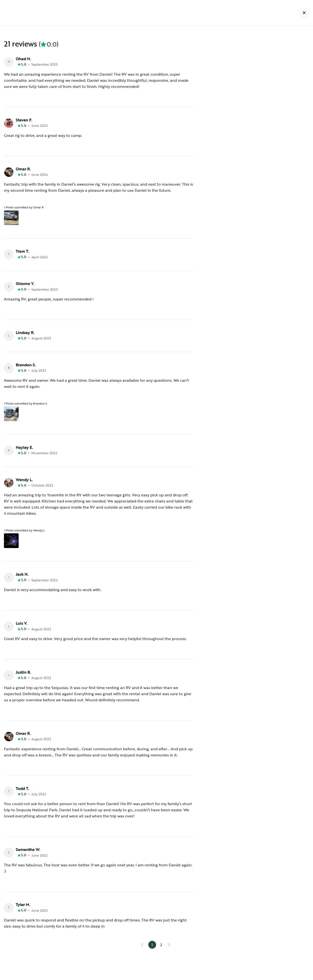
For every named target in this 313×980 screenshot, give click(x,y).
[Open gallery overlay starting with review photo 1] (11, 218)
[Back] (304, 13)
